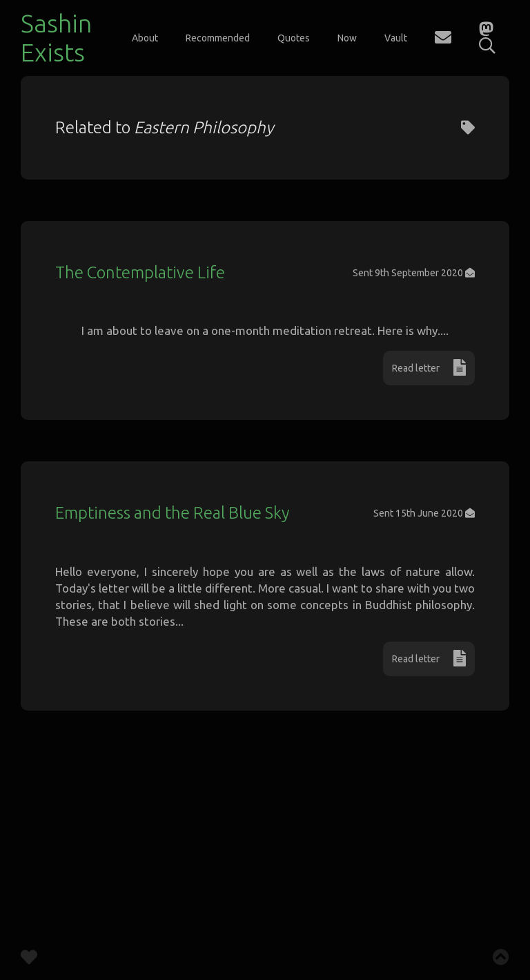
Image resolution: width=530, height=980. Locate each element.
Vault (396, 38)
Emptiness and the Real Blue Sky (172, 617)
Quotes (294, 38)
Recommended (218, 38)
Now (347, 38)
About (145, 38)
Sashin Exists (56, 38)
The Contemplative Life (140, 272)
